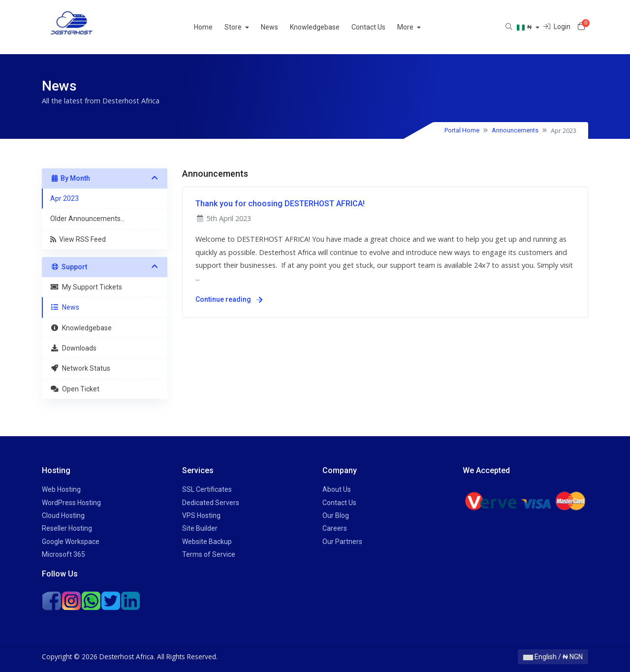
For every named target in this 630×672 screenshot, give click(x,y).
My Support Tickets (86, 287)
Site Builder (200, 528)
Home (215, 27)
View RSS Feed (78, 239)
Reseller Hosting (67, 528)
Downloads (73, 348)
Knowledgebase (327, 27)
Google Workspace (71, 542)
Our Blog (336, 515)
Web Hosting (61, 489)
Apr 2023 (64, 198)
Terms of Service (209, 554)
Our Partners (342, 542)
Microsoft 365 (63, 554)
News (281, 27)
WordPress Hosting (71, 503)
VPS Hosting (201, 515)
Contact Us (380, 27)
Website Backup (207, 542)
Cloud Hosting (63, 515)
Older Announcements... (88, 219)
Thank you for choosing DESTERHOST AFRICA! (280, 204)
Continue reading (229, 299)
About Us (337, 489)
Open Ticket (75, 389)
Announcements (515, 130)
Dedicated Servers (211, 503)
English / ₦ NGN (553, 657)
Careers (335, 528)
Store (246, 27)
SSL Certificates (207, 489)
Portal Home (462, 130)
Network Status (80, 368)
